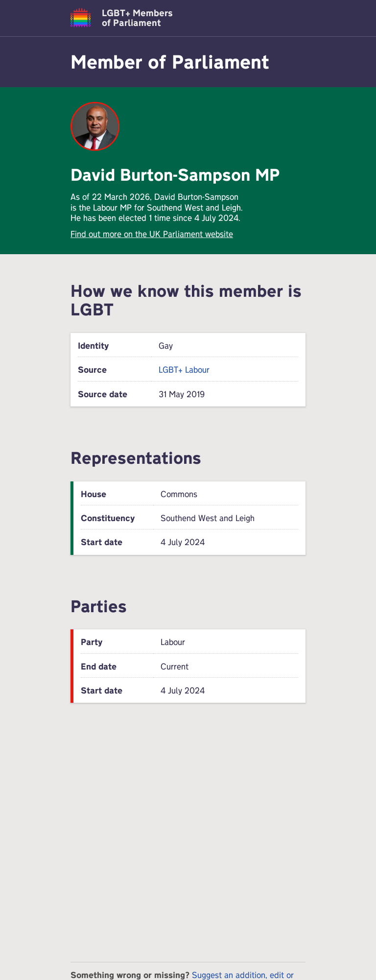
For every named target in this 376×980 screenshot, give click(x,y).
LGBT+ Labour (184, 370)
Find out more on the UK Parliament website (152, 234)
